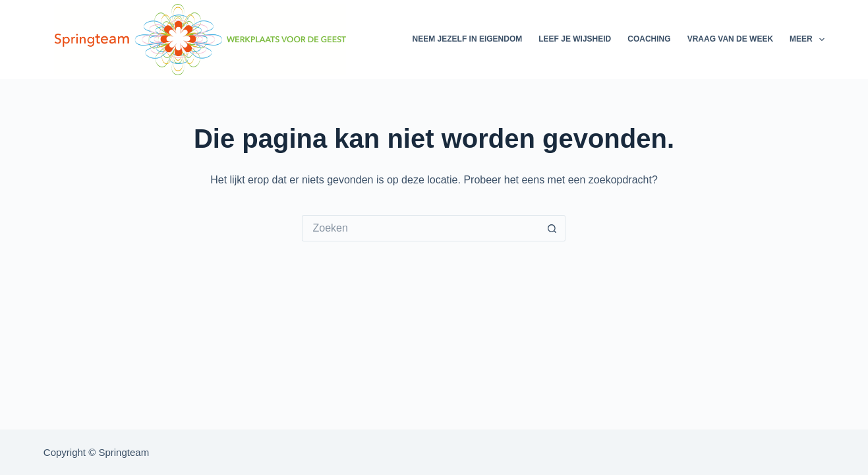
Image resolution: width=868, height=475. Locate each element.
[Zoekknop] (552, 228)
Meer (807, 40)
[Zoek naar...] (420, 228)
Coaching (649, 39)
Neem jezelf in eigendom (468, 39)
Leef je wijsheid (575, 39)
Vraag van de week (730, 39)
